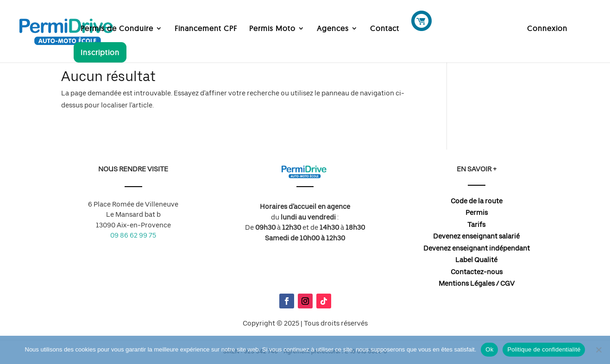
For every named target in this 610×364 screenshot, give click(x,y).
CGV (507, 283)
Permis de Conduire (117, 29)
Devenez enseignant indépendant (477, 248)
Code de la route (477, 201)
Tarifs (476, 225)
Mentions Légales (467, 283)
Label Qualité (476, 260)
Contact (385, 29)
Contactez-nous (477, 272)
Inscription (100, 52)
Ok (489, 349)
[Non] (598, 350)
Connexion (547, 29)
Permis (477, 213)
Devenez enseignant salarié (476, 236)
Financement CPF (206, 29)
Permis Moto (272, 29)
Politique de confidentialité (544, 349)
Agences (333, 29)
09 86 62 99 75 (133, 235)
